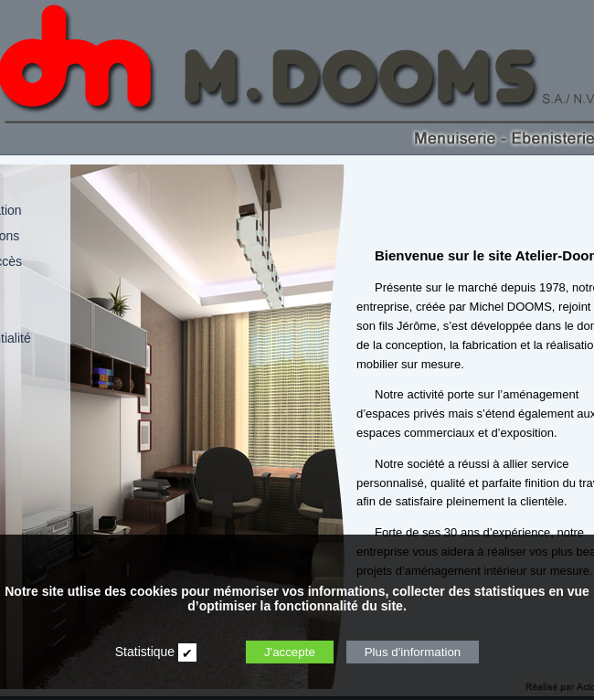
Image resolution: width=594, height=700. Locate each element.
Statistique (145, 652)
